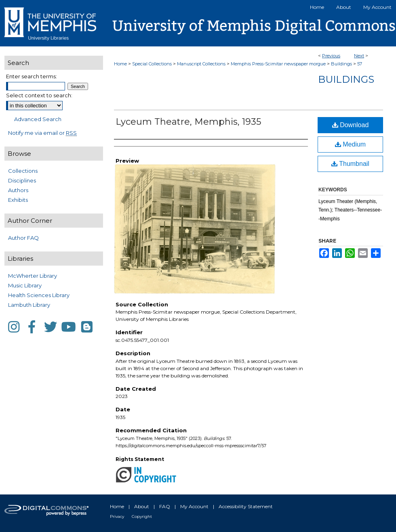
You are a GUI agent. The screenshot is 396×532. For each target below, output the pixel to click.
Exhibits (18, 200)
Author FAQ (23, 238)
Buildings (341, 64)
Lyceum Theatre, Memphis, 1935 (188, 122)
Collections (23, 171)
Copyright (142, 516)
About (142, 506)
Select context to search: (39, 95)
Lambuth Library (29, 305)
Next (359, 56)
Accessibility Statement (246, 506)
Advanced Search (38, 119)
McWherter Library (33, 276)
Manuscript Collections (201, 64)
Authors (18, 190)
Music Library (25, 285)
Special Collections (152, 64)
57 (360, 64)
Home (120, 64)
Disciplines (22, 180)
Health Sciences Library (39, 295)
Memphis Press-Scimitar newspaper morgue (278, 64)
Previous (331, 56)
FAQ (165, 506)
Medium (350, 144)
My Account (194, 506)
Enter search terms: (32, 76)
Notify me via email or (42, 133)
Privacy (117, 516)
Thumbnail (350, 164)
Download (351, 125)
